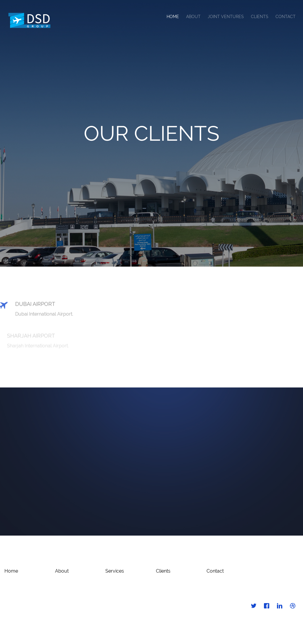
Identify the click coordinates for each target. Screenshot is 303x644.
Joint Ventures (226, 17)
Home (173, 17)
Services (115, 571)
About (193, 17)
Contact (286, 17)
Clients (260, 17)
